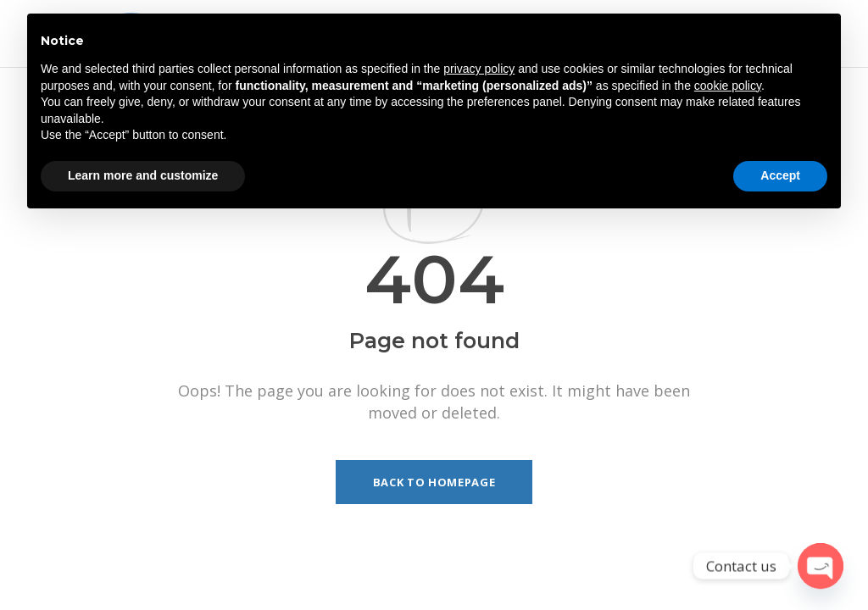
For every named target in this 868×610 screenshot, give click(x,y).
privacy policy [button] (479, 69)
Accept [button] (780, 175)
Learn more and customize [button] (143, 175)
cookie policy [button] (728, 86)
